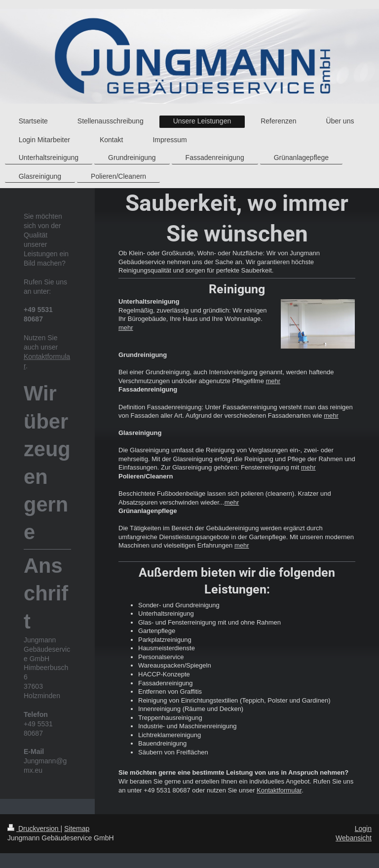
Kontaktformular (279, 790)
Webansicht (354, 838)
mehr (126, 328)
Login (363, 829)
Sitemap (77, 829)
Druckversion (34, 829)
